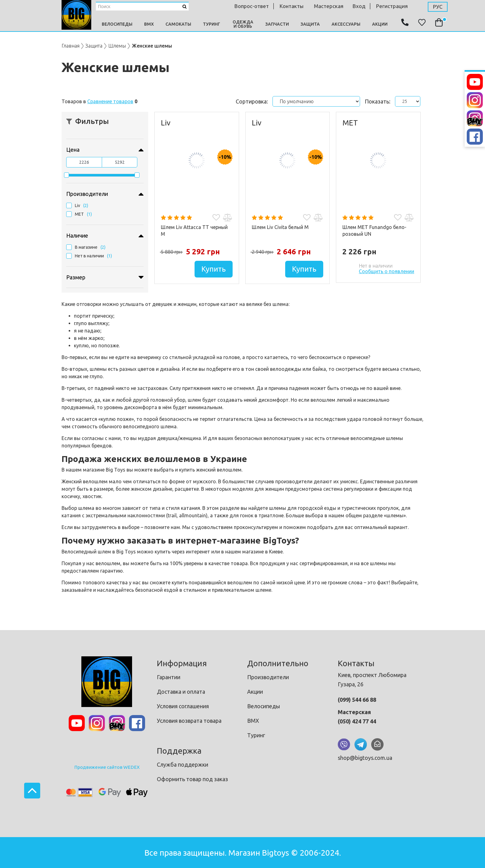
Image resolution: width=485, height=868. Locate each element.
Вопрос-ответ (252, 6)
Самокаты (178, 24)
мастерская (329, 6)
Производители (268, 677)
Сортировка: (252, 101)
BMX (149, 24)
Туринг (212, 24)
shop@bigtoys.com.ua (365, 758)
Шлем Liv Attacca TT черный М (194, 231)
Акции (380, 24)
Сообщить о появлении (386, 271)
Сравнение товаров (110, 101)
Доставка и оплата (181, 692)
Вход (359, 6)
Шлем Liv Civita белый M (280, 227)
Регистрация (392, 6)
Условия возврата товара (189, 721)
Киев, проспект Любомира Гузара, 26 (372, 680)
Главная (71, 46)
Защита (310, 24)
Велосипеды (117, 24)
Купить (214, 269)
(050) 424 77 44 (357, 721)
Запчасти (277, 24)
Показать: (378, 101)
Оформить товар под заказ (192, 779)
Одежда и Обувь (243, 24)
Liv (77, 205)
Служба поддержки (182, 764)
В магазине (86, 247)
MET (79, 214)
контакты (292, 6)
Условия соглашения (183, 706)
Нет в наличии (89, 256)
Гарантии (169, 677)
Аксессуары (346, 24)
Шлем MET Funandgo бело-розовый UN (374, 231)
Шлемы (117, 46)
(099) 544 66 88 (357, 700)
